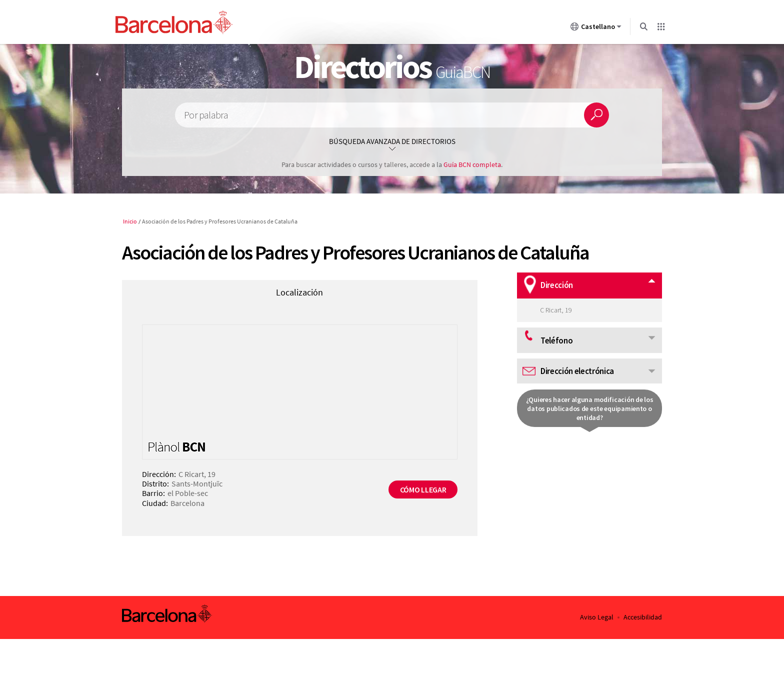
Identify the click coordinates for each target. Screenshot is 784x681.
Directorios (392, 66)
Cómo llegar (423, 489)
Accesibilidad (643, 617)
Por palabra (206, 115)
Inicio (130, 221)
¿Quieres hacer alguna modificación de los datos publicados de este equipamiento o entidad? (590, 408)
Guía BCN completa (472, 164)
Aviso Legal (597, 617)
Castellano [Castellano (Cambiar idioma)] (596, 28)
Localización (299, 292)
